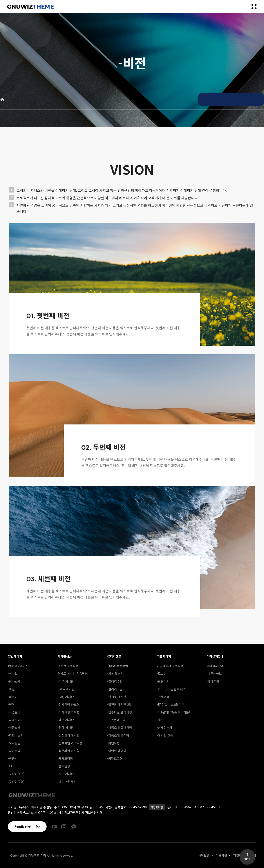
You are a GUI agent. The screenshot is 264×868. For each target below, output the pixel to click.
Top (247, 857)
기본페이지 (164, 656)
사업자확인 (157, 807)
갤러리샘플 (114, 656)
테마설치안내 (215, 656)
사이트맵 (204, 855)
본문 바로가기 (0, 0)
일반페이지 (15, 656)
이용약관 (221, 855)
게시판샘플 (65, 656)
